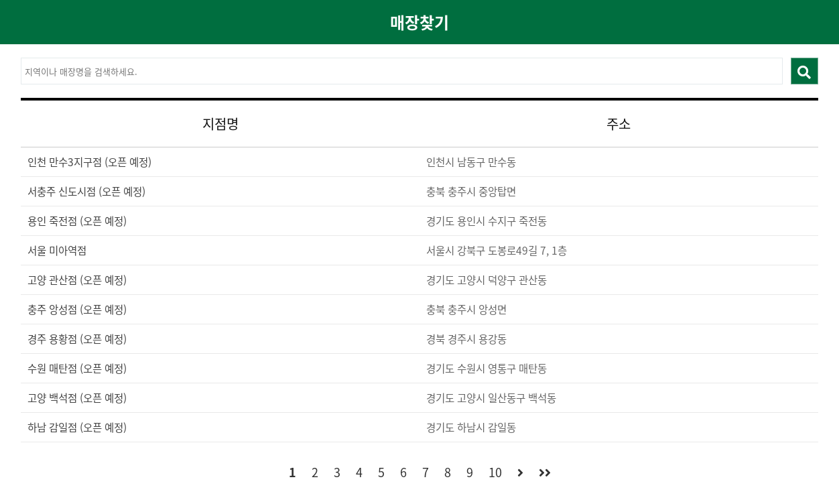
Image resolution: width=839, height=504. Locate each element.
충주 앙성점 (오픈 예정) (77, 309)
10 (495, 472)
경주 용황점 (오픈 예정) (77, 339)
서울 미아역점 (57, 250)
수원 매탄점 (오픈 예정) (77, 368)
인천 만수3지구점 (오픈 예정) (89, 162)
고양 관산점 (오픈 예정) (77, 280)
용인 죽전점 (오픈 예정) (77, 221)
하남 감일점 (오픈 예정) (77, 427)
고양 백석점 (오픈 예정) (77, 398)
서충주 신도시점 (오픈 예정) (86, 191)
